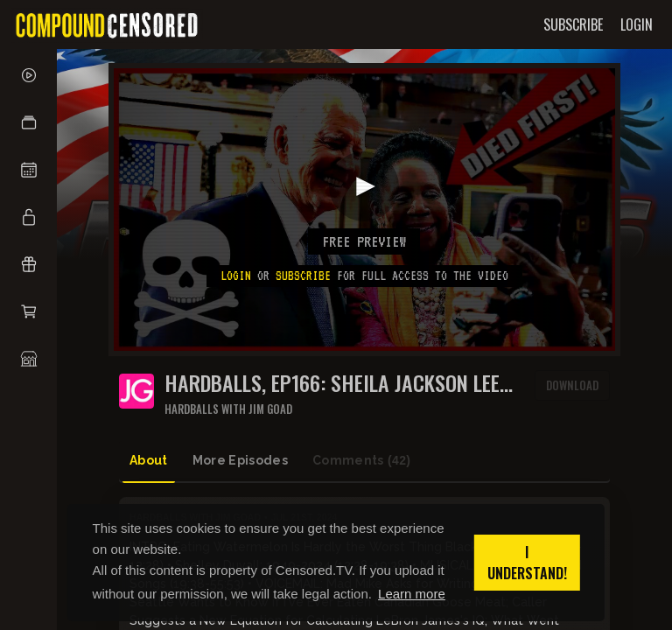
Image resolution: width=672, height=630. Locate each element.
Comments (361, 461)
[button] (28, 122)
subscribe (303, 276)
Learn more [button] (412, 594)
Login (236, 276)
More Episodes (241, 460)
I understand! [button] (527, 563)
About (149, 460)
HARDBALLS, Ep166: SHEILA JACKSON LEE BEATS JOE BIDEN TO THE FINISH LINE (332, 383)
